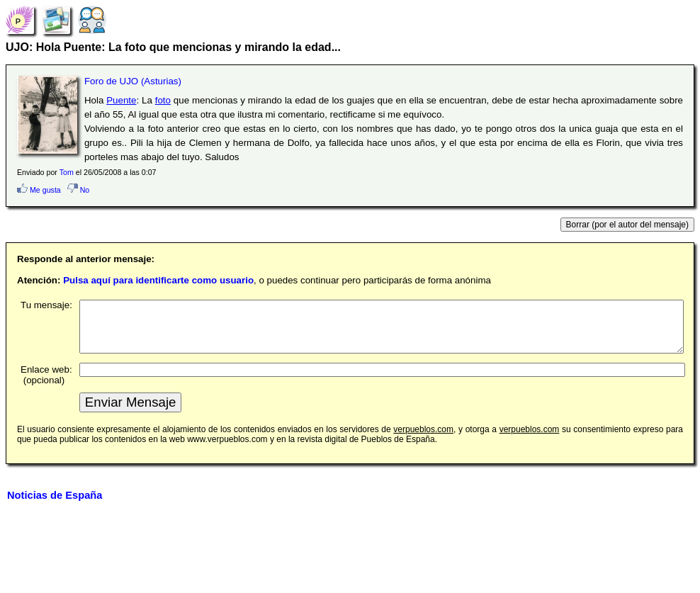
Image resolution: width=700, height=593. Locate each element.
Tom (67, 172)
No (79, 190)
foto (163, 100)
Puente (121, 100)
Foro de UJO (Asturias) (133, 81)
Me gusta (39, 190)
